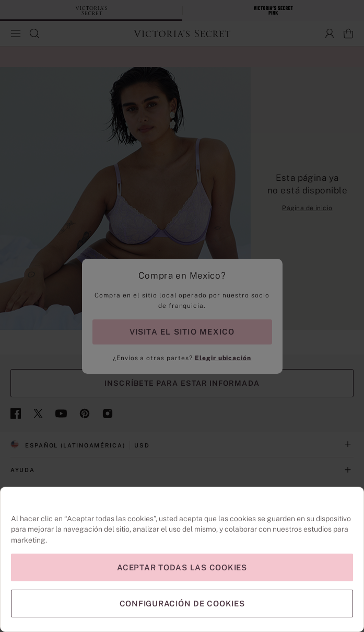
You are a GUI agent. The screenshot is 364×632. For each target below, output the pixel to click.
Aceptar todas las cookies (182, 567)
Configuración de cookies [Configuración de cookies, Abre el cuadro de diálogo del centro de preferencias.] (182, 604)
